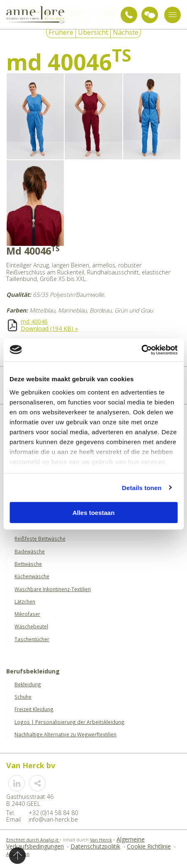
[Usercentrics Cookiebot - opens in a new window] (141, 350)
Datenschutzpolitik (95, 846)
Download (49, 328)
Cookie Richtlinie (149, 846)
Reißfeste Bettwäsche (40, 539)
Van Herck (101, 840)
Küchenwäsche (32, 576)
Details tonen (142, 487)
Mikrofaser (27, 614)
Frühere (61, 32)
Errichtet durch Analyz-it (33, 840)
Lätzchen (25, 601)
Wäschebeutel (31, 626)
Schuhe (23, 697)
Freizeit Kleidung (34, 709)
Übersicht (93, 32)
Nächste (126, 32)
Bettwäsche (28, 564)
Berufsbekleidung (33, 672)
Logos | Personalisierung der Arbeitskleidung (69, 722)
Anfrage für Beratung (150, 15)
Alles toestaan (94, 513)
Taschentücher (32, 639)
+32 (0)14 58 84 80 (129, 15)
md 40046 (34, 321)
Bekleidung (28, 684)
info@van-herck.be (53, 819)
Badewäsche (30, 551)
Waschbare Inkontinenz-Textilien (53, 589)
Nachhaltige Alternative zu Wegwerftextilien (66, 734)
